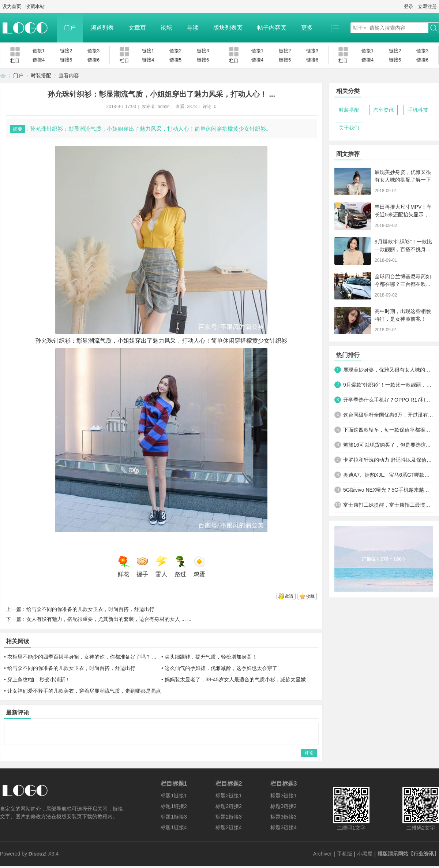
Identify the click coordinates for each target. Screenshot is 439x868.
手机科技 (418, 110)
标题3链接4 (284, 827)
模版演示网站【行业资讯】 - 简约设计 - (3, 76)
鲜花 (123, 567)
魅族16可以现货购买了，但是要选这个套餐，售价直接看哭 (388, 445)
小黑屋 (365, 854)
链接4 (39, 60)
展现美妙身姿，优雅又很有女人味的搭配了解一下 (388, 370)
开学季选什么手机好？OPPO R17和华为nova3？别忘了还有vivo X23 (388, 400)
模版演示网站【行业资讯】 (408, 854)
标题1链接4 (174, 827)
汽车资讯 (383, 110)
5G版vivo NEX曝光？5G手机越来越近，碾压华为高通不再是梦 (388, 490)
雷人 (161, 567)
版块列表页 (228, 28)
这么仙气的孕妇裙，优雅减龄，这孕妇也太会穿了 (221, 668)
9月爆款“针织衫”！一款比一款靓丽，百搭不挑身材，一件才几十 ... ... (403, 249)
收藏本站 (35, 6)
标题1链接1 (174, 796)
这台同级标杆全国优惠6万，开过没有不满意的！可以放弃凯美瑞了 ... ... (388, 415)
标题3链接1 (284, 796)
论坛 (166, 28)
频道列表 (102, 28)
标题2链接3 (229, 817)
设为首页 (12, 6)
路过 (180, 567)
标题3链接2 (284, 806)
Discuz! (38, 854)
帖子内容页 (272, 28)
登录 (409, 6)
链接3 (93, 51)
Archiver (322, 854)
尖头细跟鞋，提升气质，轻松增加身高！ (211, 657)
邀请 (289, 596)
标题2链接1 (229, 796)
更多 (307, 28)
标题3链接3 (284, 817)
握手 (142, 567)
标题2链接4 (229, 827)
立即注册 (427, 6)
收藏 (310, 596)
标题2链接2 (229, 806)
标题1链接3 (174, 817)
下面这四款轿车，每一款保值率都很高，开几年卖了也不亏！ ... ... (388, 430)
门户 (70, 28)
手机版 (345, 854)
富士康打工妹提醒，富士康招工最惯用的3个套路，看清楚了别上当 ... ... (388, 505)
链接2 (66, 51)
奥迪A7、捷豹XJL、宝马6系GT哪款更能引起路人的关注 (388, 475)
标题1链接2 (174, 806)
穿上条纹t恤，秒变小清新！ (39, 679)
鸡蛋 (199, 567)
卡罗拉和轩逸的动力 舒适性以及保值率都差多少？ (388, 460)
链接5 (66, 60)
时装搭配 (41, 75)
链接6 (93, 60)
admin (164, 107)
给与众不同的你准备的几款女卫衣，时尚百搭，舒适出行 (90, 609)
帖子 (358, 28)
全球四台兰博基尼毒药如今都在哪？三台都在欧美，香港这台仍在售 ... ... (403, 284)
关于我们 (349, 128)
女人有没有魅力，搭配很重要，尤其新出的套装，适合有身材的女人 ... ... (109, 619)
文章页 (137, 28)
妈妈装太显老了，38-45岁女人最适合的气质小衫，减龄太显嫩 (235, 679)
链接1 (39, 51)
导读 (193, 28)
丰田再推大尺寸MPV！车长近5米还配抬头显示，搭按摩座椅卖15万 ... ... (403, 215)
